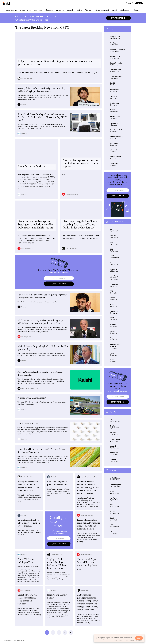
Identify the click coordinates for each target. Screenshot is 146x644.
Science (137, 10)
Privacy (121, 640)
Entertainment (102, 10)
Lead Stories (11, 10)
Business (49, 10)
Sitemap (132, 640)
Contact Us (139, 640)
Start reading (118, 18)
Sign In (129, 3)
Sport (114, 10)
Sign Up (139, 3)
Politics (79, 10)
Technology (125, 10)
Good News (25, 10)
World (70, 10)
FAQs (126, 640)
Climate (89, 10)
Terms (116, 640)
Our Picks (38, 10)
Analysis (60, 10)
